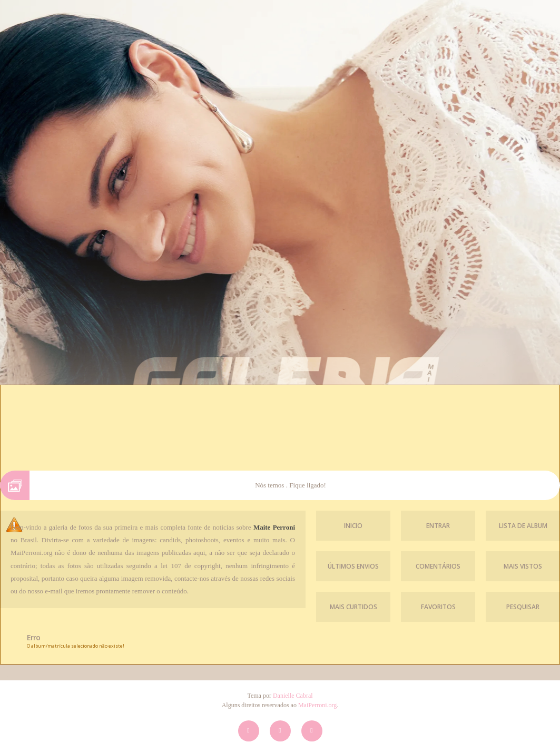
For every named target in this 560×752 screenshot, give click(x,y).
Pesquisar (523, 607)
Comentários (438, 566)
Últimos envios (353, 566)
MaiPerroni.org (317, 705)
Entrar (438, 526)
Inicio (353, 526)
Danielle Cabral (293, 696)
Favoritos (438, 607)
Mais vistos (523, 566)
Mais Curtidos (353, 607)
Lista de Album (523, 526)
